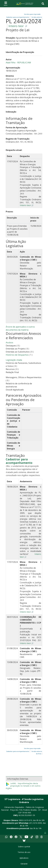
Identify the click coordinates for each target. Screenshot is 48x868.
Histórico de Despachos (17, 355)
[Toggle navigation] (6, 4)
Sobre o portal (24, 847)
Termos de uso (24, 852)
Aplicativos (24, 858)
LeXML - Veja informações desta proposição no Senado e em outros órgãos (23, 786)
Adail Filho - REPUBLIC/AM (18, 63)
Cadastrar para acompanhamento (19, 461)
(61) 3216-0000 (36, 823)
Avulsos (9, 343)
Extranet (24, 864)
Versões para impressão (32, 14)
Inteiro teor (16, 26)
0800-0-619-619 (25, 820)
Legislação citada (14, 360)
